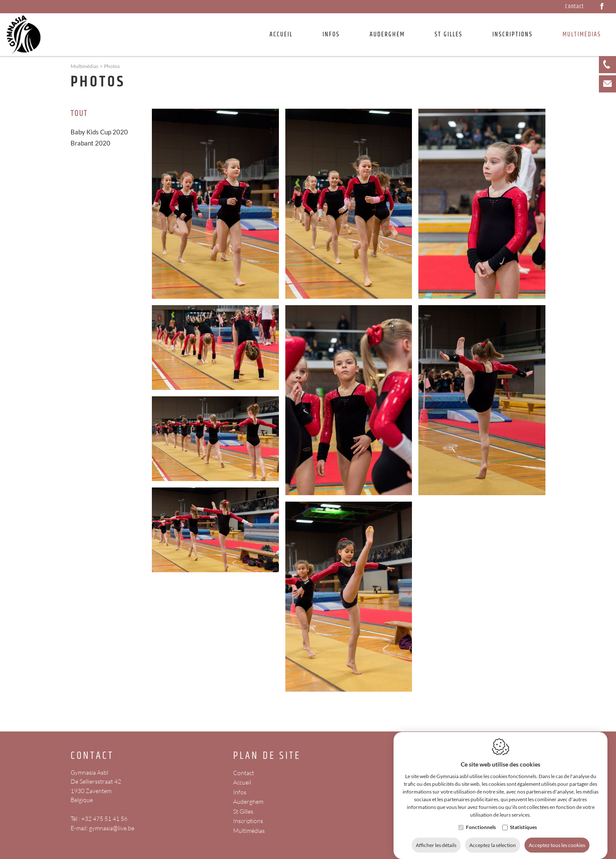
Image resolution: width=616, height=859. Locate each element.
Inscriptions (512, 34)
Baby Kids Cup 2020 (99, 132)
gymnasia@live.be (112, 828)
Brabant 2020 (90, 143)
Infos (240, 792)
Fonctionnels (481, 819)
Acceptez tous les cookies (557, 837)
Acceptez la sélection (493, 837)
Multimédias (249, 831)
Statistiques (523, 819)
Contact (575, 6)
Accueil (281, 34)
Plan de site (267, 756)
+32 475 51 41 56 (104, 819)
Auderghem (387, 34)
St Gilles (449, 34)
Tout (79, 114)
